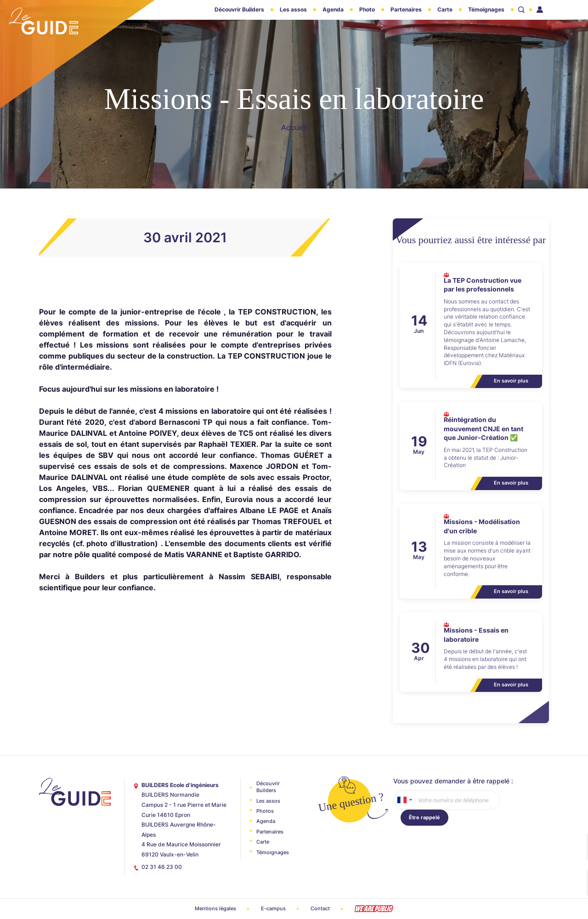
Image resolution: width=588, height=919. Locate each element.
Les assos (293, 9)
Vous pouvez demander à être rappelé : (453, 781)
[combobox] (404, 800)
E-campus (273, 908)
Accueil (294, 127)
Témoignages (486, 9)
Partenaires (406, 9)
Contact (320, 908)
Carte (445, 9)
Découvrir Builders (239, 9)
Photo (367, 9)
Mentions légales (215, 908)
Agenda (333, 9)
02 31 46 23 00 (162, 867)
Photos (265, 811)
